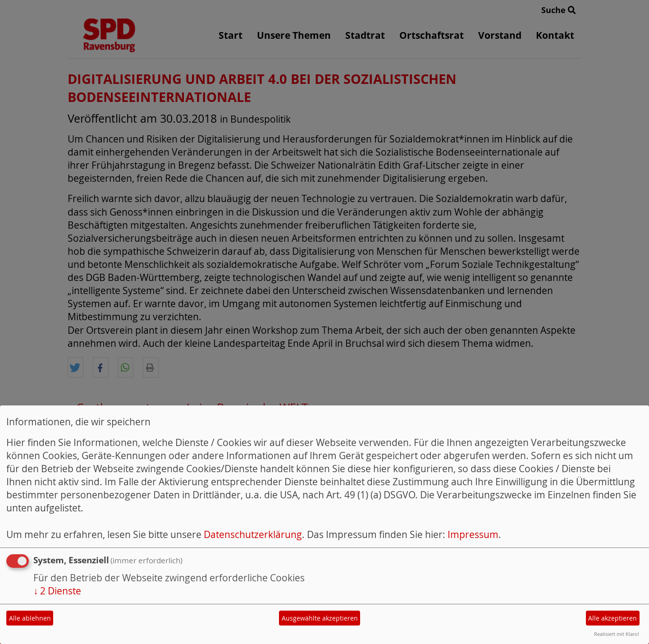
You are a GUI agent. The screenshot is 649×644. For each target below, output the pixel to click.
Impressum (473, 534)
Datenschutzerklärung (253, 534)
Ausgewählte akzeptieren (320, 618)
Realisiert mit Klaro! (617, 634)
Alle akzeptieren (612, 618)
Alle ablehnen (30, 618)
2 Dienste (57, 591)
